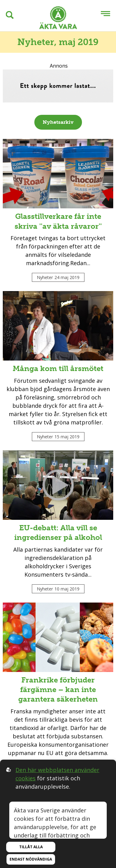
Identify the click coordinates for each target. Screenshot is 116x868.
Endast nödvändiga (31, 859)
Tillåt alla (31, 847)
